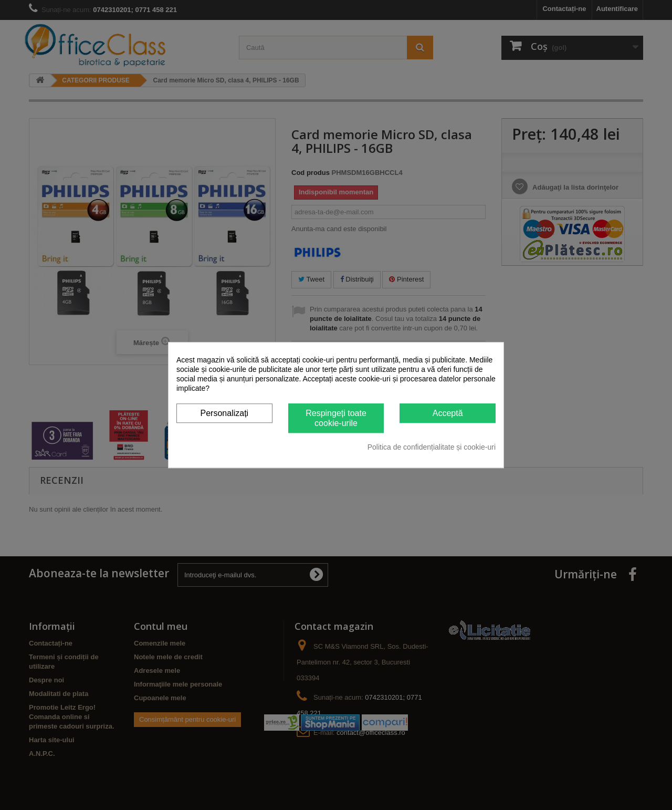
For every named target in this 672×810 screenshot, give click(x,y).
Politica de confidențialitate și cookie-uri (432, 447)
